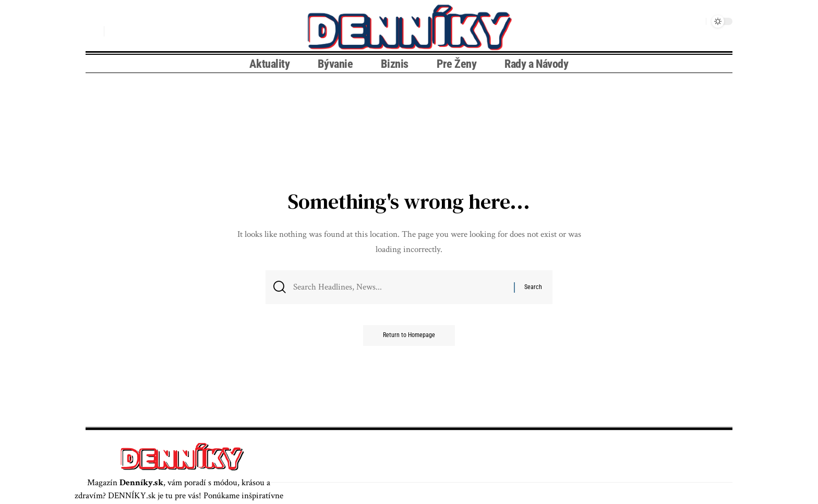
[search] (93, 31)
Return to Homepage (409, 337)
